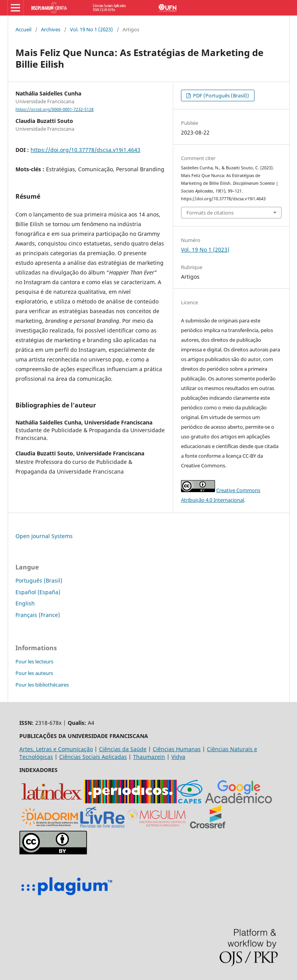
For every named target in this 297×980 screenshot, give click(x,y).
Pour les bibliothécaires (42, 685)
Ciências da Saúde (123, 749)
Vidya (178, 757)
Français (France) (38, 615)
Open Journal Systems (44, 536)
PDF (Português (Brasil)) (220, 95)
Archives (51, 29)
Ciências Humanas (177, 749)
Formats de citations (210, 213)
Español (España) (38, 592)
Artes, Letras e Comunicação (56, 749)
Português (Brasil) (39, 580)
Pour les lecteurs (34, 661)
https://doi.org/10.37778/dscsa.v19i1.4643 (85, 150)
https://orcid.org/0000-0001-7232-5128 (55, 109)
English (25, 603)
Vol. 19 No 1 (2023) (91, 29)
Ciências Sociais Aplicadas (93, 757)
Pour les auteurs (34, 673)
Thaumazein (149, 757)
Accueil (23, 29)
